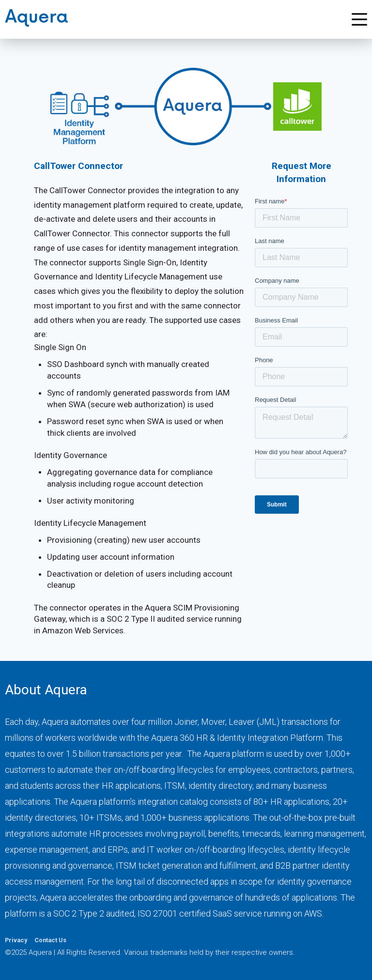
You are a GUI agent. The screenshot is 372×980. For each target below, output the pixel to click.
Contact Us (50, 940)
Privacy (16, 940)
